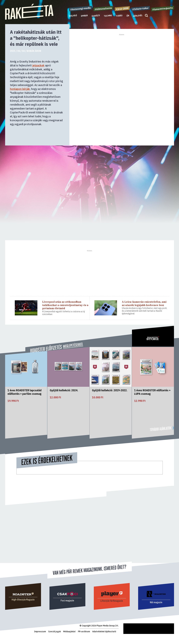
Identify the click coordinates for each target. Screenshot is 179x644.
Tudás (119, 16)
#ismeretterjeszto (163, 9)
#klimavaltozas (103, 9)
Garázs (96, 16)
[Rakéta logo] (29, 19)
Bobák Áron (34, 51)
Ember (84, 16)
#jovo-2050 (122, 9)
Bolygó (73, 16)
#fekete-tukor (140, 9)
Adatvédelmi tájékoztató (104, 631)
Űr (128, 16)
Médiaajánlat (69, 631)
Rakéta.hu (128, 625)
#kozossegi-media (81, 9)
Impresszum (40, 631)
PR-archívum (84, 631)
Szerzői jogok (55, 631)
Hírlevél (138, 16)
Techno (108, 16)
